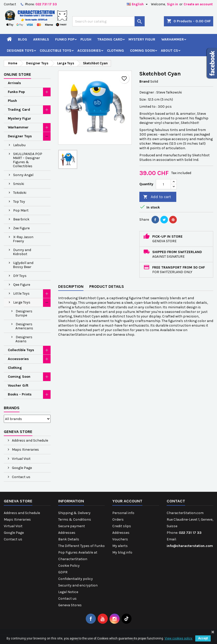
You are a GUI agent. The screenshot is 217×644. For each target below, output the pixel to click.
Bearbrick (21, 219)
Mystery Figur (142, 39)
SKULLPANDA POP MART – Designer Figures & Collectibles (28, 160)
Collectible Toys (56, 51)
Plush (86, 39)
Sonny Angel (23, 175)
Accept (203, 638)
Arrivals (41, 39)
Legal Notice (68, 592)
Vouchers (120, 539)
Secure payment (72, 526)
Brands (12, 408)
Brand (144, 81)
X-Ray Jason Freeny (23, 239)
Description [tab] (71, 286)
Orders (118, 519)
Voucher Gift (18, 385)
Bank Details (69, 539)
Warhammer (173, 39)
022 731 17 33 (46, 4)
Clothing (115, 51)
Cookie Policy (69, 566)
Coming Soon (142, 51)
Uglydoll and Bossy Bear (23, 265)
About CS (169, 51)
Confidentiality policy (75, 579)
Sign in (172, 4)
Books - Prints (20, 394)
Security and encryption (78, 585)
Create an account (198, 4)
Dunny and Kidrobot (22, 252)
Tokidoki (20, 193)
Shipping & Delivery (74, 513)
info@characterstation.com (190, 546)
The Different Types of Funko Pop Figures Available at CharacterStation (81, 552)
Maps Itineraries (25, 450)
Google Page (21, 468)
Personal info (123, 513)
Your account (127, 501)
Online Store (17, 74)
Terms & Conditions (75, 519)
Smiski (19, 184)
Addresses (67, 533)
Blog (23, 39)
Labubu (19, 145)
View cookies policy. (179, 638)
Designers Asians (24, 339)
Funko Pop (65, 39)
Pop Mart (21, 210)
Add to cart (157, 197)
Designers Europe (24, 313)
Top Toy (19, 202)
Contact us (21, 477)
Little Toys (21, 293)
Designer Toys (20, 51)
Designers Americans (24, 326)
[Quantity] (163, 184)
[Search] (108, 21)
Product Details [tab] (107, 286)
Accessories (89, 51)
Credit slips (122, 526)
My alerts (120, 546)
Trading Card (110, 39)
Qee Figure (22, 285)
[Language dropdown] (138, 4)
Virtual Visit (21, 459)
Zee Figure (21, 228)
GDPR (63, 572)
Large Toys (22, 302)
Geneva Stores (70, 605)
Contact (10, 4)
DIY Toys (20, 276)
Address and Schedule (30, 440)
